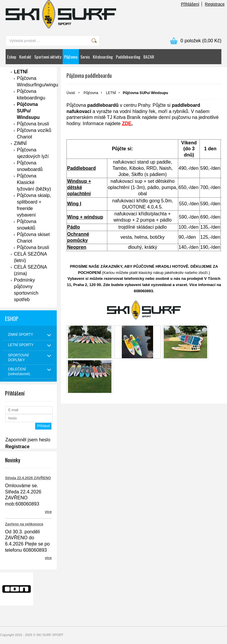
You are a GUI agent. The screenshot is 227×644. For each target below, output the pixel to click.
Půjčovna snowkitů (27, 225)
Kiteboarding (103, 57)
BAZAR (149, 57)
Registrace (215, 4)
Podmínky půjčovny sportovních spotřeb (26, 290)
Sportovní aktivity (48, 57)
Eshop (12, 57)
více (48, 512)
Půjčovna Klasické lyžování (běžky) (34, 182)
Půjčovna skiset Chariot (33, 238)
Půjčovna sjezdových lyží (33, 153)
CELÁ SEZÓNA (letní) (30, 257)
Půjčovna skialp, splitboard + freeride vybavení (34, 205)
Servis (85, 57)
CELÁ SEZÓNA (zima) (30, 270)
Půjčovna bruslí (33, 124)
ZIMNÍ (20, 143)
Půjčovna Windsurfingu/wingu (34, 81)
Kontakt (25, 57)
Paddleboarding (128, 57)
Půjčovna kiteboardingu (31, 95)
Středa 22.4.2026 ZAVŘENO (28, 478)
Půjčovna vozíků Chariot (34, 134)
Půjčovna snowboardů (30, 166)
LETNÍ (21, 72)
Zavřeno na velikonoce (24, 524)
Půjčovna (71, 57)
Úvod (71, 93)
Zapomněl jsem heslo (28, 440)
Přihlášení (190, 4)
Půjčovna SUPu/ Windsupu (28, 111)
